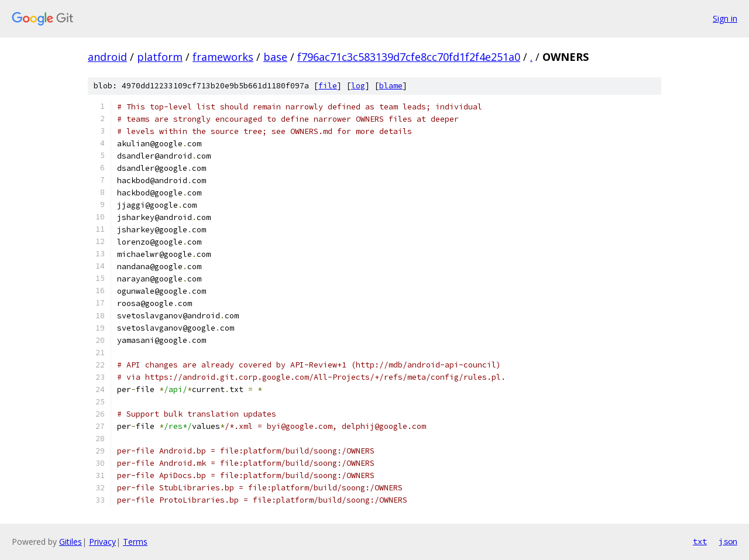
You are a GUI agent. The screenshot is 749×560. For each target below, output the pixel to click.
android (107, 57)
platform (160, 57)
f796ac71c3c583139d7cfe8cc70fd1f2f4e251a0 (409, 57)
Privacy (102, 542)
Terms (135, 542)
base (275, 57)
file (328, 86)
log (358, 86)
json (728, 541)
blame (391, 86)
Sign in (725, 18)
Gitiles (71, 542)
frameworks (223, 57)
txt (700, 541)
